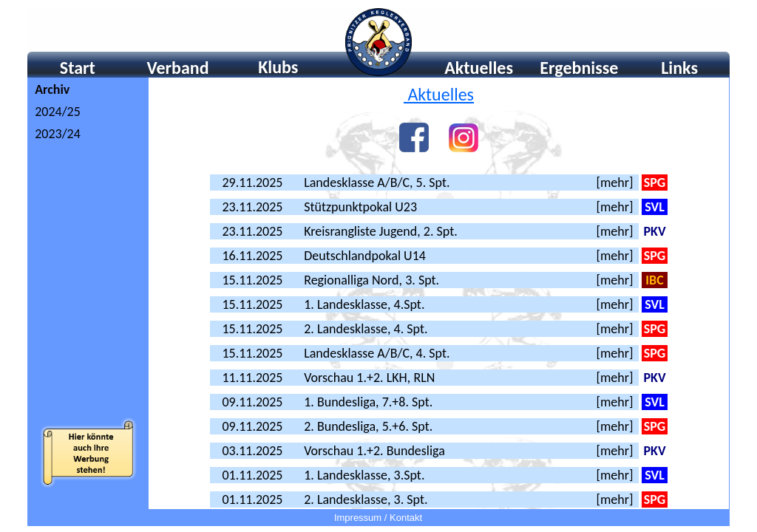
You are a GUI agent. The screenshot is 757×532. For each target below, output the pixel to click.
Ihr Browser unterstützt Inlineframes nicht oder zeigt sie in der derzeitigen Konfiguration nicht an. (378, 42)
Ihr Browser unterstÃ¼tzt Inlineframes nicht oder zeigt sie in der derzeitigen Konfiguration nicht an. (88, 293)
